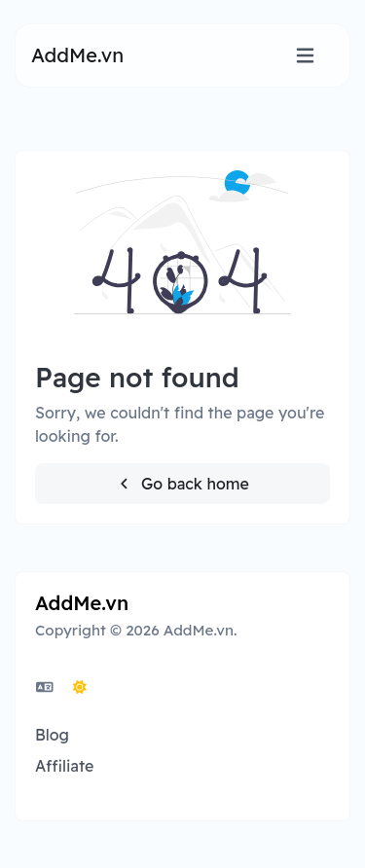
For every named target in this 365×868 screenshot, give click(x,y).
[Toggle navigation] (305, 56)
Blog (52, 735)
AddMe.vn (77, 55)
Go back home (182, 484)
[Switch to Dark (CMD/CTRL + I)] (80, 687)
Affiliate (64, 766)
